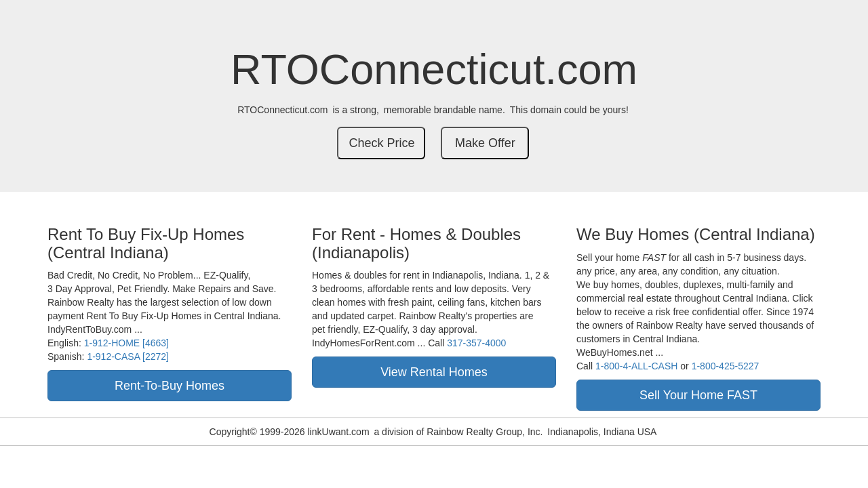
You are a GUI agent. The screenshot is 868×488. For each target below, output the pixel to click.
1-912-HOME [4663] (126, 343)
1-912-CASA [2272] (128, 357)
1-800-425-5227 (726, 366)
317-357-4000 (476, 343)
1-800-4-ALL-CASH (636, 366)
